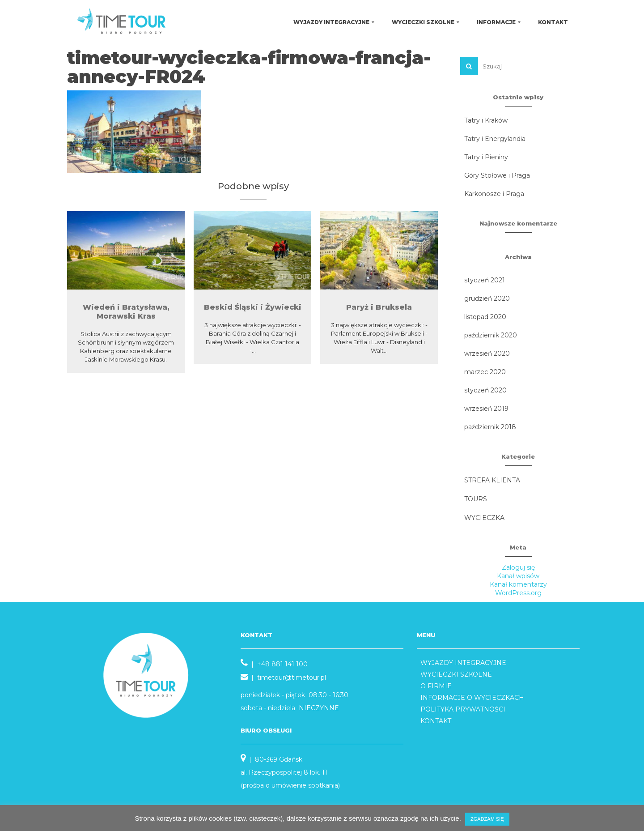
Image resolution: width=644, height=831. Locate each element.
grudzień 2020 (487, 298)
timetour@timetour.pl (292, 678)
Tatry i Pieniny (486, 157)
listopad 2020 (485, 317)
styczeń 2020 (485, 390)
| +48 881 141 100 (274, 664)
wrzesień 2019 (486, 409)
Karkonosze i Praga (494, 194)
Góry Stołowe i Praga (497, 175)
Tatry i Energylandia (495, 139)
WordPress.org (518, 593)
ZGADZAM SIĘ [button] (487, 819)
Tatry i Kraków (486, 120)
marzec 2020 (485, 372)
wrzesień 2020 (487, 354)
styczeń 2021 (485, 280)
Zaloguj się (518, 567)
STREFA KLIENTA (492, 480)
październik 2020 (491, 335)
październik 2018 (490, 427)
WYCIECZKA (484, 518)
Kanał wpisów (518, 576)
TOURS (476, 499)
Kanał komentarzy (518, 584)
